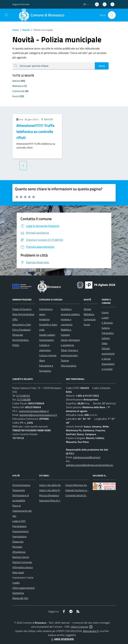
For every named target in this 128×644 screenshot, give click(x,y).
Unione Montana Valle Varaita (81, 485)
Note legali (18, 572)
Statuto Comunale (22, 562)
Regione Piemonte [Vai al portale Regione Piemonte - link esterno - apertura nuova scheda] (21, 4)
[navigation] (6, 15)
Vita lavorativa (68, 366)
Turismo (65, 360)
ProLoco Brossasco (49, 495)
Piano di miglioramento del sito (22, 511)
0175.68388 (24, 399)
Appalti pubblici (47, 335)
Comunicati (90, 319)
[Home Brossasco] (43, 15)
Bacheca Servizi (21, 557)
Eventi (105, 312)
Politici (16, 345)
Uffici (15, 319)
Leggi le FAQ (19, 521)
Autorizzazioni (47, 340)
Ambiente (44, 319)
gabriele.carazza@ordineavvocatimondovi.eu (90, 465)
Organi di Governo (22, 309)
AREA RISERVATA (62, 639)
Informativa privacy (23, 567)
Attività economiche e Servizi (108, 354)
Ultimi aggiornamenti (23, 588)
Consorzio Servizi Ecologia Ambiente (84, 495)
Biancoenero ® (91, 631)
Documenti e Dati (22, 324)
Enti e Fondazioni (21, 330)
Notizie (47, 119)
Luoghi (105, 318)
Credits (16, 583)
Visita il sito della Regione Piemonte (58, 485)
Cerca (102, 66)
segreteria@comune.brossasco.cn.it (38, 415)
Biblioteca (89, 314)
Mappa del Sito (20, 598)
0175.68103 (23, 396)
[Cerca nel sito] (112, 15)
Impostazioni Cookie (23, 578)
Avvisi (87, 324)
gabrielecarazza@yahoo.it (87, 457)
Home (16, 30)
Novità (24, 30)
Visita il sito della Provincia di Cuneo (58, 490)
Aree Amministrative (23, 314)
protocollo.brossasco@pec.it (34, 411)
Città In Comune (79, 627)
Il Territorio (107, 323)
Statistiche (18, 593)
